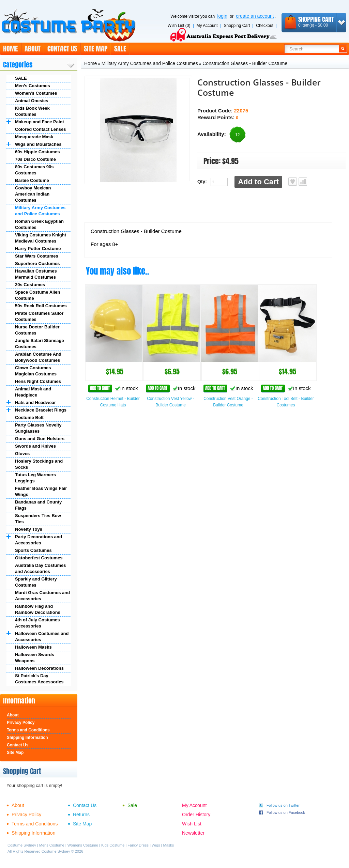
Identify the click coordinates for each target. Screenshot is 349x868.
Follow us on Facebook (286, 812)
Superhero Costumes (37, 263)
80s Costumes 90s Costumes (34, 170)
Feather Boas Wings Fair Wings (41, 491)
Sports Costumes (33, 550)
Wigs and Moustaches (38, 144)
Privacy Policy (21, 723)
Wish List (192, 824)
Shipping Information (27, 738)
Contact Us (62, 49)
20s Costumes (30, 285)
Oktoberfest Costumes (39, 558)
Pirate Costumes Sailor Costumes (39, 316)
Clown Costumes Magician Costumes (36, 371)
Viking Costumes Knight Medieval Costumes (41, 238)
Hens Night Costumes (38, 381)
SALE (21, 78)
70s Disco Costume (35, 159)
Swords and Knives (35, 446)
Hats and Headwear (35, 402)
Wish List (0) (179, 26)
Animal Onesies (32, 101)
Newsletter (193, 833)
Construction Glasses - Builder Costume (245, 63)
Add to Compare (303, 182)
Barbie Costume (32, 180)
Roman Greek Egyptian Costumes (39, 224)
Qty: (202, 182)
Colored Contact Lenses (41, 129)
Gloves (22, 454)
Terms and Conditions (28, 730)
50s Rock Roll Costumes (41, 306)
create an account (255, 16)
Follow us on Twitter (283, 805)
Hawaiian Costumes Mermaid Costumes (36, 274)
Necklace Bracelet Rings (41, 410)
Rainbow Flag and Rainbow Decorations (38, 609)
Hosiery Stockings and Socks (39, 464)
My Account (207, 26)
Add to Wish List (293, 182)
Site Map (96, 49)
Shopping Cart (237, 26)
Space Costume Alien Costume (37, 295)
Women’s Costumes (36, 93)
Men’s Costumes (33, 86)
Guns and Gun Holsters (40, 439)
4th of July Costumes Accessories (37, 623)
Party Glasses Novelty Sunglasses (38, 428)
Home (10, 49)
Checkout (265, 26)
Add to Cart (258, 182)
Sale (120, 49)
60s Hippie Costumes (37, 152)
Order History (196, 815)
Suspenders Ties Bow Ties (38, 519)
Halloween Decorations (39, 668)
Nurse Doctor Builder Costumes (37, 330)
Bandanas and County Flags (38, 505)
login (222, 16)
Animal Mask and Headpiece (33, 392)
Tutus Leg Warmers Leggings (35, 478)
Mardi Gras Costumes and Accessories (42, 596)
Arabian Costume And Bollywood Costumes (38, 357)
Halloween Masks (33, 647)
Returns (81, 815)
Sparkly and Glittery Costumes (36, 582)
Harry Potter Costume (38, 249)
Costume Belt (29, 417)
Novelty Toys (29, 529)
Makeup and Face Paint (40, 122)
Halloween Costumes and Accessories (42, 637)
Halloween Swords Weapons (35, 658)
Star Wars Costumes (37, 256)
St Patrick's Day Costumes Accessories (39, 679)
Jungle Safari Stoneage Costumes (40, 344)
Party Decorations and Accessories (39, 540)
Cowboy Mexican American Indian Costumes (33, 194)
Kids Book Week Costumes (32, 111)
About (33, 49)
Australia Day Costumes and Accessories (41, 568)
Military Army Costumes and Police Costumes (40, 211)
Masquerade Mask (34, 137)
